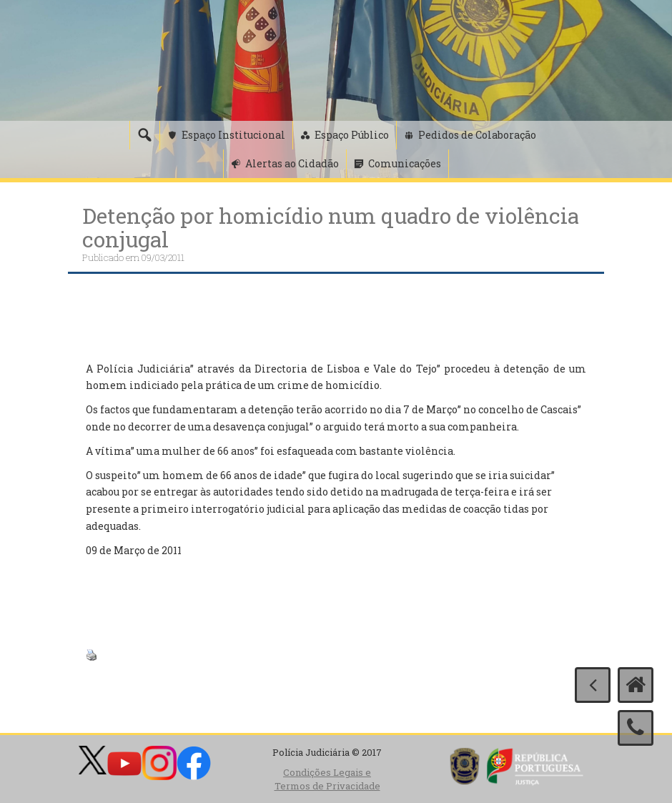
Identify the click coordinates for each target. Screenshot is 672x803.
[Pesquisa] (144, 135)
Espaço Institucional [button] (233, 135)
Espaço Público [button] (352, 135)
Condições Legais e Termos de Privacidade (327, 779)
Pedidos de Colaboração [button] (477, 135)
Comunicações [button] (405, 163)
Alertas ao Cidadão (292, 163)
